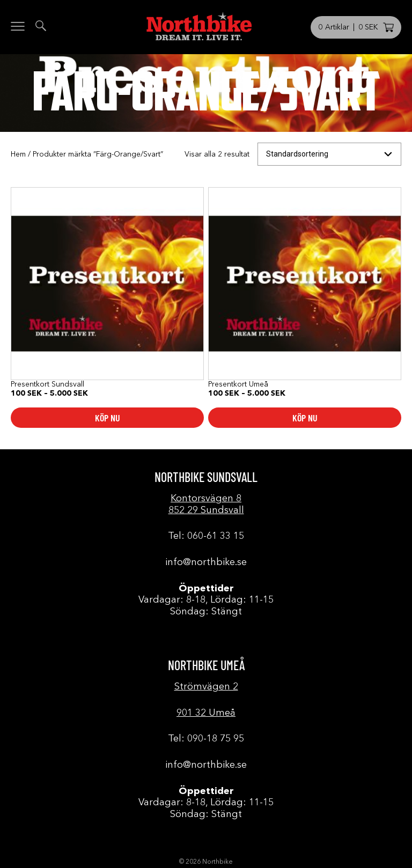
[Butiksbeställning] (329, 154)
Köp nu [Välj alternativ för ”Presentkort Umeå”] (305, 418)
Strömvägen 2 (206, 687)
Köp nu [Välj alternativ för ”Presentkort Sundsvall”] (108, 418)
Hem (18, 154)
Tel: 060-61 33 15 (206, 536)
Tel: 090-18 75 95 (206, 739)
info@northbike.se (206, 562)
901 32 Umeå (206, 713)
